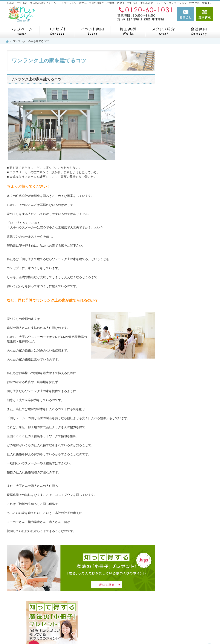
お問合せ (186, 14)
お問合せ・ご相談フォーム (187, 613)
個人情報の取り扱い (182, 404)
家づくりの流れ (179, 206)
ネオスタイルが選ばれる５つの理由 (189, 228)
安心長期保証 (177, 216)
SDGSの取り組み (180, 304)
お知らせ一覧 (177, 384)
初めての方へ (177, 196)
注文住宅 (174, 187)
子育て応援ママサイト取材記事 (189, 294)
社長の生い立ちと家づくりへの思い (189, 242)
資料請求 (205, 14)
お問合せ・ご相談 (180, 374)
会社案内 (174, 314)
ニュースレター (179, 324)
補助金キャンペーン (182, 264)
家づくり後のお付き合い (185, 284)
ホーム (173, 149)
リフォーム (176, 178)
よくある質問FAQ (180, 254)
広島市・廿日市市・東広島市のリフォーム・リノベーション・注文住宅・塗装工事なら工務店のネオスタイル (127, 633)
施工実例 (174, 169)
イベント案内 (177, 354)
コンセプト (176, 159)
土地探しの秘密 (179, 274)
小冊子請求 (176, 394)
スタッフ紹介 (177, 344)
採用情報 (174, 364)
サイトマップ (177, 414)
